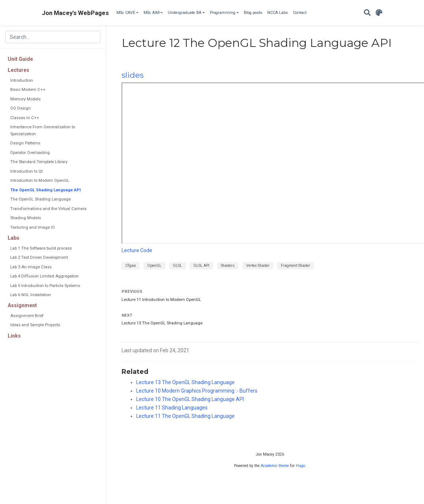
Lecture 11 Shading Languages (172, 408)
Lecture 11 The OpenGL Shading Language (185, 416)
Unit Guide (20, 59)
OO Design (21, 108)
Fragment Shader (295, 266)
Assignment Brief (27, 316)
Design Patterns (25, 143)
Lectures (18, 70)
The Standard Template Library (39, 162)
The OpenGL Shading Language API (45, 190)
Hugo (300, 466)
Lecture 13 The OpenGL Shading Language (162, 323)
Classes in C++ (25, 118)
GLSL (177, 266)
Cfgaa (131, 266)
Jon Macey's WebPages (75, 13)
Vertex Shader (258, 266)
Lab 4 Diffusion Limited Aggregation (44, 276)
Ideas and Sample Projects (35, 325)
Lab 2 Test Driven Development (39, 257)
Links (14, 336)
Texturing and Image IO (33, 227)
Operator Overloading (30, 153)
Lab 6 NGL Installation (31, 295)
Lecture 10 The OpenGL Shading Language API (190, 399)
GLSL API (201, 266)
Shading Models (26, 218)
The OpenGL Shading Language (40, 199)
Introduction (22, 80)
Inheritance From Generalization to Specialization (43, 130)
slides (133, 75)
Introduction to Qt (26, 171)
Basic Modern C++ (28, 90)
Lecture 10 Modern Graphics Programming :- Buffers (197, 391)
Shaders (228, 266)
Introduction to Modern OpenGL (40, 181)
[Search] (367, 13)
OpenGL (154, 266)
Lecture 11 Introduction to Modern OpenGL (161, 300)
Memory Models (25, 99)
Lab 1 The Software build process (41, 248)
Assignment (22, 305)
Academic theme (275, 466)
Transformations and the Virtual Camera (48, 209)
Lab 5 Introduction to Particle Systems (45, 286)
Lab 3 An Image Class (31, 267)
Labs (14, 238)
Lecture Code (137, 250)
